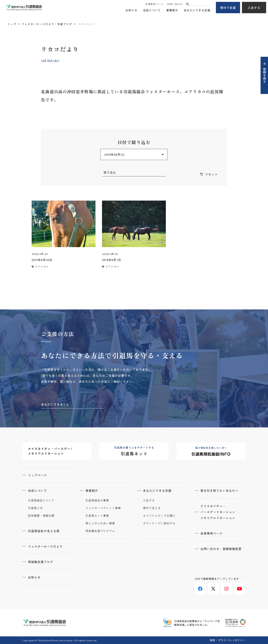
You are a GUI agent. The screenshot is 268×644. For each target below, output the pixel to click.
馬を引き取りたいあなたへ (219, 490)
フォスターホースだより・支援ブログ (47, 24)
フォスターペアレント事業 (103, 508)
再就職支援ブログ (41, 562)
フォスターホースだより (45, 546)
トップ (12, 24)
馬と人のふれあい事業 (100, 523)
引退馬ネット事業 (97, 516)
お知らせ (131, 10)
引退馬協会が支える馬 (44, 531)
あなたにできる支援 (197, 10)
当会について (152, 10)
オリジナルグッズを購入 (159, 516)
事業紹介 (172, 10)
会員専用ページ (154, 4)
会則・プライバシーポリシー (228, 640)
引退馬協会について (41, 500)
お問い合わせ (175, 4)
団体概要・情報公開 (41, 516)
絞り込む (110, 172)
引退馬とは (35, 508)
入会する (254, 8)
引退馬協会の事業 (97, 500)
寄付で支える (152, 508)
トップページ (37, 475)
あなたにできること (55, 404)
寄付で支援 (228, 8)
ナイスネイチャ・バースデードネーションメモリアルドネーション (218, 512)
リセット (211, 174)
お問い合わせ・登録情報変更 (221, 549)
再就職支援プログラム (100, 531)
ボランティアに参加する (159, 523)
